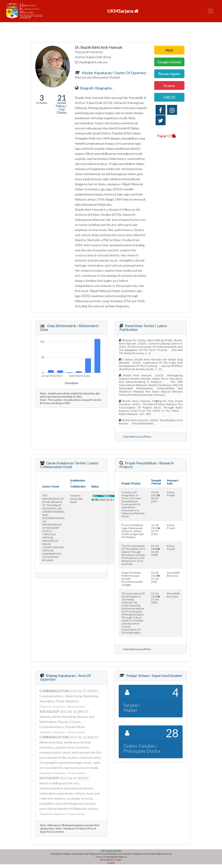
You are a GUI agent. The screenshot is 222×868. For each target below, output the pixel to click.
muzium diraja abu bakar (77, 499)
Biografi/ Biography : (96, 88)
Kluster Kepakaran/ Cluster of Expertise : (114, 73)
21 (62, 98)
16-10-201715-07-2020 (155, 530)
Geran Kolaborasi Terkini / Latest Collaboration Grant (69, 465)
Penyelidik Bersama (173, 574)
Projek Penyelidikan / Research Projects (147, 465)
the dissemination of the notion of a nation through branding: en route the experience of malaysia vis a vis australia (133, 555)
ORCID (169, 97)
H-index (42, 103)
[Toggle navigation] (211, 11)
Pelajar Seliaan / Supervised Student (154, 675)
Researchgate (169, 74)
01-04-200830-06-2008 (155, 550)
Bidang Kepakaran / (65, 677)
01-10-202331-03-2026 (155, 598)
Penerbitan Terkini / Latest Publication (143, 327)
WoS (169, 50)
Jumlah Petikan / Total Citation (61, 108)
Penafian (111, 863)
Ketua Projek (171, 494)
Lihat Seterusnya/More (137, 437)
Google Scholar (169, 62)
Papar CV (166, 136)
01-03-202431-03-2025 (155, 577)
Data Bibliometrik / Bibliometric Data (70, 327)
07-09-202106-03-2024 (155, 497)
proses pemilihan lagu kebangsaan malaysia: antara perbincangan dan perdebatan (133, 531)
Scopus (169, 85)
